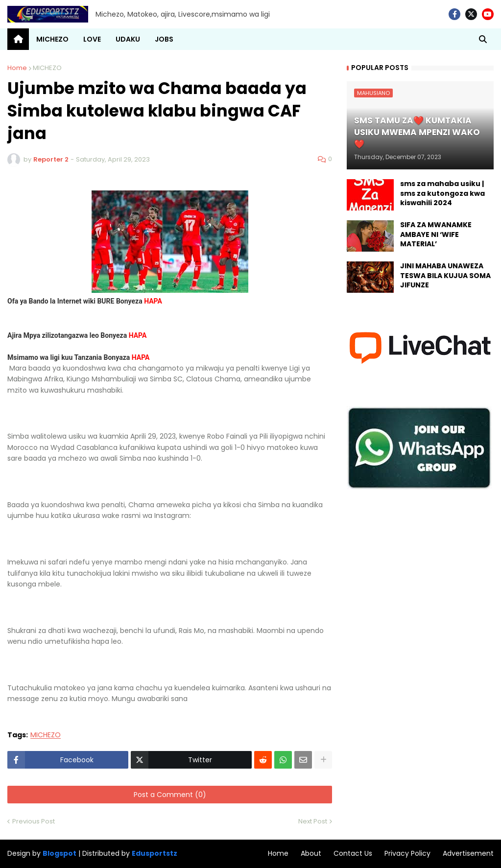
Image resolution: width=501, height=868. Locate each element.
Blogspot (60, 854)
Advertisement (468, 853)
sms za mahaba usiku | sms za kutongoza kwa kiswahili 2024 (442, 193)
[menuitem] (18, 39)
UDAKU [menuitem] (128, 39)
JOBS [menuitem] (164, 39)
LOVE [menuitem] (92, 39)
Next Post (313, 821)
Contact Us (353, 853)
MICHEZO (47, 68)
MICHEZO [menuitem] (52, 39)
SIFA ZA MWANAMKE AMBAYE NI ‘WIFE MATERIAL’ (436, 235)
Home (17, 68)
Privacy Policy (407, 853)
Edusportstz (155, 853)
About (311, 853)
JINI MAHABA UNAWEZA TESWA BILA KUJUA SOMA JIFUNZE (445, 276)
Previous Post (34, 821)
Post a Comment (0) (170, 795)
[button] (483, 39)
